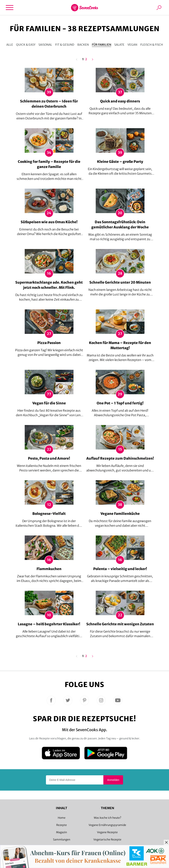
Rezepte (62, 825)
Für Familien (102, 45)
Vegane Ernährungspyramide (107, 825)
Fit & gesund (65, 45)
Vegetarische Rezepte (107, 840)
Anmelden (113, 780)
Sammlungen (62, 840)
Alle (10, 45)
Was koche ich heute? (107, 818)
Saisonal (45, 45)
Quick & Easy (26, 45)
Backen (83, 45)
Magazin (62, 832)
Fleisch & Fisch (152, 45)
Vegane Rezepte (107, 832)
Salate (119, 45)
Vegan (132, 45)
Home (62, 818)
